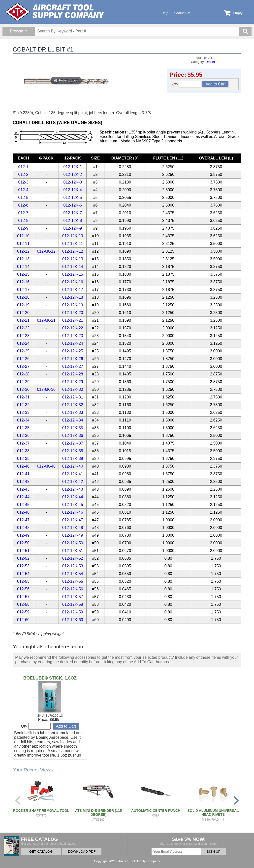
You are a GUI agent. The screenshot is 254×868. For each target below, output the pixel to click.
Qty (187, 84)
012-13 (23, 259)
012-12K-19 (73, 305)
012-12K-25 (73, 351)
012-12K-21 (73, 320)
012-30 (23, 389)
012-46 (23, 512)
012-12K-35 (73, 428)
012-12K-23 (73, 336)
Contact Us (182, 13)
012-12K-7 (73, 213)
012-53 (23, 566)
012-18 (23, 297)
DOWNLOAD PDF (82, 852)
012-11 (23, 244)
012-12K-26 (73, 359)
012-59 (23, 612)
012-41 (23, 474)
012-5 (23, 197)
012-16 (23, 282)
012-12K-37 (73, 443)
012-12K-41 (73, 474)
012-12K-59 (73, 612)
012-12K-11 (73, 244)
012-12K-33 (73, 412)
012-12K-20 (73, 313)
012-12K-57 (73, 597)
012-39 (23, 459)
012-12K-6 (73, 205)
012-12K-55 (73, 581)
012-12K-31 (73, 397)
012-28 (23, 374)
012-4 (23, 190)
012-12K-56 (73, 589)
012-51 (23, 551)
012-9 (23, 228)
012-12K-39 (73, 459)
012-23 (23, 336)
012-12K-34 (73, 420)
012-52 (23, 558)
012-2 (23, 174)
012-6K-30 (46, 389)
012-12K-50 (73, 543)
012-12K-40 (73, 466)
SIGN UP (214, 852)
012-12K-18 (73, 297)
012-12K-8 (73, 221)
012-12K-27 (73, 366)
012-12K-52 (73, 558)
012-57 (23, 597)
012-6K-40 (46, 466)
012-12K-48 (73, 528)
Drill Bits (211, 62)
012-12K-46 (73, 512)
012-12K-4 (73, 190)
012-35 (23, 428)
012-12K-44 (73, 497)
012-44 (23, 497)
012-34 (23, 420)
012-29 (23, 382)
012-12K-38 (73, 451)
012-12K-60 (73, 620)
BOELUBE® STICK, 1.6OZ (50, 678)
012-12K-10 (73, 236)
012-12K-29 (73, 382)
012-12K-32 (73, 405)
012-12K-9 (73, 228)
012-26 (23, 359)
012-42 (23, 482)
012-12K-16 (73, 282)
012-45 (23, 505)
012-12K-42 (73, 482)
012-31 (23, 397)
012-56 (23, 589)
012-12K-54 (73, 574)
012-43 (23, 489)
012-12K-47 (73, 520)
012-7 (23, 213)
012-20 (23, 313)
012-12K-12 (73, 251)
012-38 (23, 451)
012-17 (23, 290)
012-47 (23, 520)
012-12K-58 (73, 604)
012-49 (23, 535)
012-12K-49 (73, 535)
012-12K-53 (73, 566)
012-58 (23, 604)
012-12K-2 (73, 174)
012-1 (23, 167)
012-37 (23, 443)
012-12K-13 (73, 259)
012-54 (23, 574)
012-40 (23, 466)
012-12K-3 (73, 182)
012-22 (23, 328)
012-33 (23, 412)
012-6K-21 (46, 320)
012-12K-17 (73, 290)
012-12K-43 (73, 489)
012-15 (23, 274)
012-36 (23, 435)
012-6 (23, 205)
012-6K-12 (46, 251)
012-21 (23, 320)
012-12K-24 (73, 343)
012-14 (23, 267)
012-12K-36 (73, 435)
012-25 (23, 351)
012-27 (23, 366)
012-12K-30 (73, 389)
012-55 (23, 581)
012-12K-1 (73, 167)
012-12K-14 (73, 267)
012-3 (23, 182)
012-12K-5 (73, 197)
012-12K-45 (73, 505)
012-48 (23, 528)
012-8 (23, 221)
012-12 (23, 251)
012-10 (23, 236)
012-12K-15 (73, 274)
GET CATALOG (41, 852)
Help (165, 13)
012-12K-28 (73, 374)
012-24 (23, 343)
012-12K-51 (73, 551)
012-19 (23, 305)
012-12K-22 (73, 328)
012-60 (23, 620)
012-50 (23, 543)
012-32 (23, 405)
